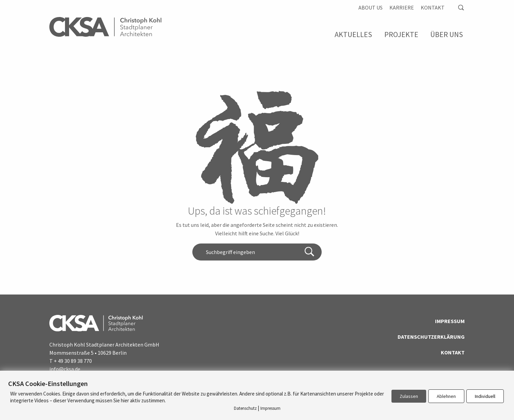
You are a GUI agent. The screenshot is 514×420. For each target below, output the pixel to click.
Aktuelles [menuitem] (353, 34)
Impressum (450, 321)
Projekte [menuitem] (401, 34)
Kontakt (433, 7)
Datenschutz (245, 408)
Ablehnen (446, 396)
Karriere (402, 7)
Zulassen (409, 396)
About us (371, 7)
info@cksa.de (65, 369)
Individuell (485, 396)
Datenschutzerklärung (431, 337)
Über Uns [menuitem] (447, 34)
